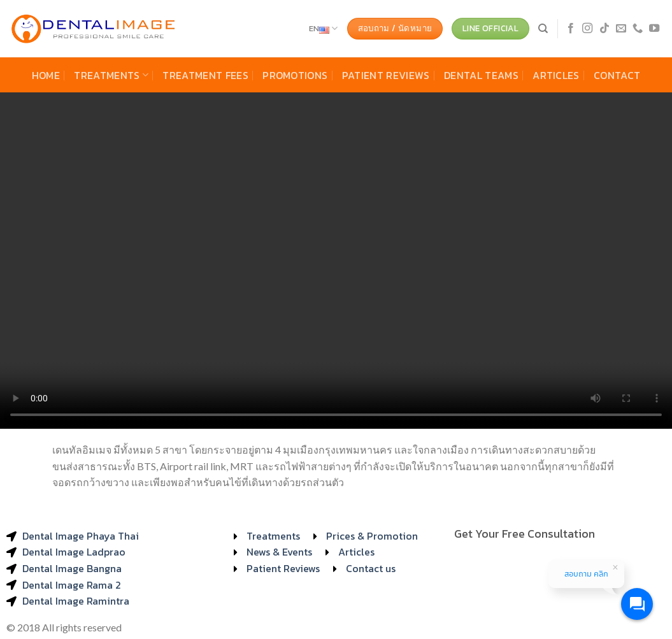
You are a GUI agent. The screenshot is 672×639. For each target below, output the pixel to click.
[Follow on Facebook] (571, 29)
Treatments (111, 75)
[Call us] (638, 29)
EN (324, 29)
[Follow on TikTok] (604, 29)
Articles (556, 75)
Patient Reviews (386, 75)
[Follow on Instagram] (587, 29)
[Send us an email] (621, 29)
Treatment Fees (205, 75)
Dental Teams (481, 75)
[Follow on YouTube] (654, 29)
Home (46, 75)
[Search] (543, 29)
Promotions (295, 75)
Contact (617, 75)
